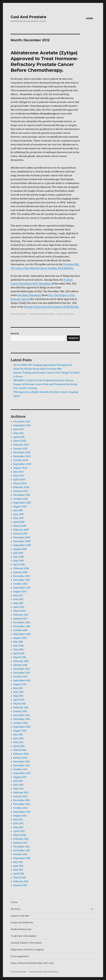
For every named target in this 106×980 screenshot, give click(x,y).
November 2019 (22, 495)
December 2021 (22, 421)
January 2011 (20, 885)
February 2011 (21, 881)
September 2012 (22, 812)
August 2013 (20, 777)
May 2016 (18, 649)
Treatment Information (44, 314)
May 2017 (18, 603)
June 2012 (18, 823)
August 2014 (20, 731)
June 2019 (18, 514)
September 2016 (22, 634)
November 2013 (22, 765)
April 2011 (19, 874)
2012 (32, 314)
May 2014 (18, 742)
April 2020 (19, 479)
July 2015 (18, 688)
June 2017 (18, 599)
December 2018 (22, 537)
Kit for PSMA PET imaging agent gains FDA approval (43, 365)
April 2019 (19, 522)
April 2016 (19, 653)
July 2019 (18, 510)
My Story (16, 909)
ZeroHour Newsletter (30, 295)
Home (14, 902)
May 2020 (19, 476)
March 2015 (20, 704)
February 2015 (21, 707)
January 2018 (20, 572)
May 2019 (18, 518)
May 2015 (18, 696)
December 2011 (21, 847)
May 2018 (18, 561)
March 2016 (20, 657)
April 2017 (19, 607)
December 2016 (22, 622)
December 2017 (22, 576)
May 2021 (18, 433)
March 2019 (20, 526)
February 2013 (21, 792)
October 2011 (20, 854)
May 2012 (18, 827)
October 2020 (21, 460)
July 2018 (18, 553)
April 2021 (19, 437)
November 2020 (22, 456)
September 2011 (22, 858)
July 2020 (18, 472)
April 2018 (19, 564)
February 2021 (21, 445)
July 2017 (18, 595)
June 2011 (18, 866)
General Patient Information (26, 943)
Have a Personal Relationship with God (32, 963)
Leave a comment (65, 314)
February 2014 (21, 754)
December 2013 (22, 762)
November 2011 (22, 850)
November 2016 (22, 626)
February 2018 (21, 568)
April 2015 (19, 700)
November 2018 (22, 541)
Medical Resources (21, 929)
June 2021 (18, 429)
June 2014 (18, 738)
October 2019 (20, 499)
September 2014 (22, 727)
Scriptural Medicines (22, 923)
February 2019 (21, 530)
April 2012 (19, 831)
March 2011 (20, 877)
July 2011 (18, 862)
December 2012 (22, 800)
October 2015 (20, 677)
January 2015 (20, 711)
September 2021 (22, 425)
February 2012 (21, 839)
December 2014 (22, 715)
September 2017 (22, 588)
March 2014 (20, 750)
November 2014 (22, 719)
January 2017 (20, 619)
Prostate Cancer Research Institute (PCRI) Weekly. (52, 307)
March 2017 (20, 611)
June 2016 (18, 646)
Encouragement (20, 956)
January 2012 (20, 843)
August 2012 (20, 816)
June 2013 (18, 785)
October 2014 (20, 723)
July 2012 (18, 819)
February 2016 (21, 661)
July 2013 (18, 781)
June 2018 (19, 557)
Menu (90, 18)
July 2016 (18, 642)
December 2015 (22, 669)
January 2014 (20, 758)
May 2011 (18, 870)
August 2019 (20, 506)
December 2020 (22, 452)
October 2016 (20, 630)
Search (15, 333)
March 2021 (20, 441)
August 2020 (20, 468)
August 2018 (20, 549)
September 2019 (22, 503)
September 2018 (22, 545)
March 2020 (20, 483)
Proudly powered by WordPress (43, 972)
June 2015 (18, 692)
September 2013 (22, 773)
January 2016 (20, 665)
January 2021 (20, 449)
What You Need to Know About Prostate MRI (37, 369)
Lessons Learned (20, 916)
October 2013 (20, 769)
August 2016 (20, 638)
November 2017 (22, 580)
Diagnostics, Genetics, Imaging (27, 950)
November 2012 (22, 804)
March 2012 (20, 835)
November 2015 (22, 673)
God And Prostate (29, 17)
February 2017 (21, 615)
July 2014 (18, 734)
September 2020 (22, 464)
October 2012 (20, 808)
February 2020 (21, 487)
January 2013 (20, 796)
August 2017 (20, 592)
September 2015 (22, 680)
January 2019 (20, 534)
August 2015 (20, 684)
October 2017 (20, 584)
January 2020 (21, 491)
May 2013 (18, 789)
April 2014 (19, 746)
